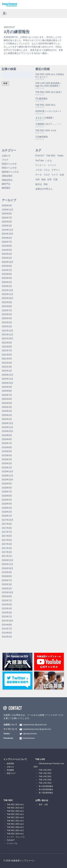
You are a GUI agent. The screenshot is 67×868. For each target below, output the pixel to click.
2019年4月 (7, 456)
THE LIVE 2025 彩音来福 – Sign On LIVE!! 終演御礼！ (48, 84)
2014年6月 (7, 633)
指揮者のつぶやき (10, 172)
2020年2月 (7, 415)
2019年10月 (8, 431)
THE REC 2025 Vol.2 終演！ (49, 92)
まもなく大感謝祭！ (45, 118)
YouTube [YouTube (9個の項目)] (40, 161)
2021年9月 (7, 343)
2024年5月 (7, 250)
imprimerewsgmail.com (35, 725)
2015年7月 (7, 601)
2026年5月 (7, 206)
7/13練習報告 (42, 137)
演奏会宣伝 (7, 180)
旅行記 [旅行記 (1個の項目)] (39, 184)
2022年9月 (7, 302)
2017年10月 (8, 520)
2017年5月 (7, 540)
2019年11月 (8, 427)
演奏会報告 (7, 176)
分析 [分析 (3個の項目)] (38, 179)
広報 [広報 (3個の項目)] (55, 179)
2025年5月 (7, 222)
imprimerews (29, 738)
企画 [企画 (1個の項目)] (62, 175)
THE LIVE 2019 (45, 783)
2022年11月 (8, 294)
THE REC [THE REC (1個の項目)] (51, 156)
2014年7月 (7, 629)
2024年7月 (7, 242)
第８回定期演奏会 (46, 789)
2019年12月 (8, 423)
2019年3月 (7, 459)
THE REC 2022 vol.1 (15, 814)
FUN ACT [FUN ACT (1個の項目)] (40, 156)
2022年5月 (7, 314)
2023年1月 (7, 286)
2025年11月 (8, 210)
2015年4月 (7, 608)
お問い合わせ (42, 800)
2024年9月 (7, 238)
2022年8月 (7, 306)
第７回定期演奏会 (46, 793)
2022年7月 (7, 310)
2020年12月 (8, 375)
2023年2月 (7, 282)
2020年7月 (7, 395)
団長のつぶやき (9, 168)
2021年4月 (7, 363)
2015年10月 (8, 592)
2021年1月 (7, 371)
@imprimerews (30, 734)
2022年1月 (7, 326)
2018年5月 (7, 500)
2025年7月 (7, 218)
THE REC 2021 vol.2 (15, 818)
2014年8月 (7, 625)
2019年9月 (7, 435)
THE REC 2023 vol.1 (15, 811)
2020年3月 (7, 411)
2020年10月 (8, 383)
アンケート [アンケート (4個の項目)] (41, 165)
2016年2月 (7, 589)
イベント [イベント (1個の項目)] (52, 165)
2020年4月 (7, 407)
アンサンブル (12, 843)
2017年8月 (7, 528)
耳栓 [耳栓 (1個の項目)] (46, 184)
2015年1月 (7, 617)
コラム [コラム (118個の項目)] (47, 170)
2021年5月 (7, 359)
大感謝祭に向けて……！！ (48, 124)
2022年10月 (8, 298)
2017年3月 (7, 548)
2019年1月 (7, 468)
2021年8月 (7, 347)
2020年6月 (7, 399)
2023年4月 (7, 278)
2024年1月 (7, 258)
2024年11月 (8, 230)
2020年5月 (7, 403)
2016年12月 (8, 560)
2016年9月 (7, 572)
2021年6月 (7, 355)
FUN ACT (11, 840)
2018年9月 (7, 484)
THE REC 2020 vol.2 (15, 824)
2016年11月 (8, 564)
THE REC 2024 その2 (46, 130)
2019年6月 (7, 447)
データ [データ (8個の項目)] (39, 175)
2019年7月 (7, 443)
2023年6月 (7, 274)
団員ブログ (11, 773)
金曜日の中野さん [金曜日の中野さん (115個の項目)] (44, 189)
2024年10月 (8, 234)
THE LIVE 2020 (45, 780)
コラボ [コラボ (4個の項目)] (39, 170)
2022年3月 (7, 323)
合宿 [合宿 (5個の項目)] (49, 179)
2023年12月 (8, 262)
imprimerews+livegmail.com (37, 729)
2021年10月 (8, 339)
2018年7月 (7, 492)
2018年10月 (8, 480)
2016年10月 (8, 568)
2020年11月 (8, 379)
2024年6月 (7, 246)
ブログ (5, 160)
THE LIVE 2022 (45, 773)
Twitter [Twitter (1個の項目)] (60, 156)
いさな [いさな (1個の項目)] (49, 161)
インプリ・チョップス (16, 837)
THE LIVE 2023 (45, 770)
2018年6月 (7, 496)
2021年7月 (7, 351)
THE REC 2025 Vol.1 (45, 105)
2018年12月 (8, 472)
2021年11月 (8, 335)
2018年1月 (7, 516)
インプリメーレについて (15, 759)
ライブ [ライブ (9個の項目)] (55, 175)
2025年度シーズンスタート (49, 111)
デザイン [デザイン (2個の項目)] (56, 170)
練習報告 (6, 188)
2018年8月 (7, 488)
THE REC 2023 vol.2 (15, 808)
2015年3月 (7, 613)
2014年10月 (8, 621)
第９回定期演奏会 (46, 786)
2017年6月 (7, 536)
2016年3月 (7, 584)
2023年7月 (7, 270)
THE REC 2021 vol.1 (15, 821)
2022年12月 (8, 290)
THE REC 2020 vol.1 (15, 827)
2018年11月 (8, 476)
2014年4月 (7, 637)
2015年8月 (7, 596)
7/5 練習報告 (41, 99)
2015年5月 (7, 605)
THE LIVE (40, 759)
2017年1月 (7, 556)
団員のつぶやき (9, 164)
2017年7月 (7, 532)
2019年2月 (7, 463)
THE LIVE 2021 (45, 776)
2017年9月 (7, 524)
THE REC (8, 800)
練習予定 (6, 184)
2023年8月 (7, 266)
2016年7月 (7, 580)
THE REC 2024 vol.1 (15, 805)
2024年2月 (7, 254)
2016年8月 (7, 576)
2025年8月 (7, 214)
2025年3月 (7, 226)
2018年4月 (7, 504)
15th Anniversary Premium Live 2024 (49, 765)
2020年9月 (7, 387)
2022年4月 (7, 318)
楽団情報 (10, 764)
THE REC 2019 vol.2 (15, 830)
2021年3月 (7, 367)
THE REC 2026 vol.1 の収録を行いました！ (50, 76)
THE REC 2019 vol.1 (15, 834)
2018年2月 (7, 512)
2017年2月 (7, 552)
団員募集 (10, 770)
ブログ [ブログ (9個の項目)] (47, 175)
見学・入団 (43, 805)
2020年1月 (7, 419)
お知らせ (6, 156)
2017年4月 (7, 544)
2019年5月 (7, 451)
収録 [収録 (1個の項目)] (43, 179)
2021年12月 (8, 331)
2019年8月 (7, 439)
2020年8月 (7, 391)
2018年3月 (7, 508)
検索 (5, 83)
